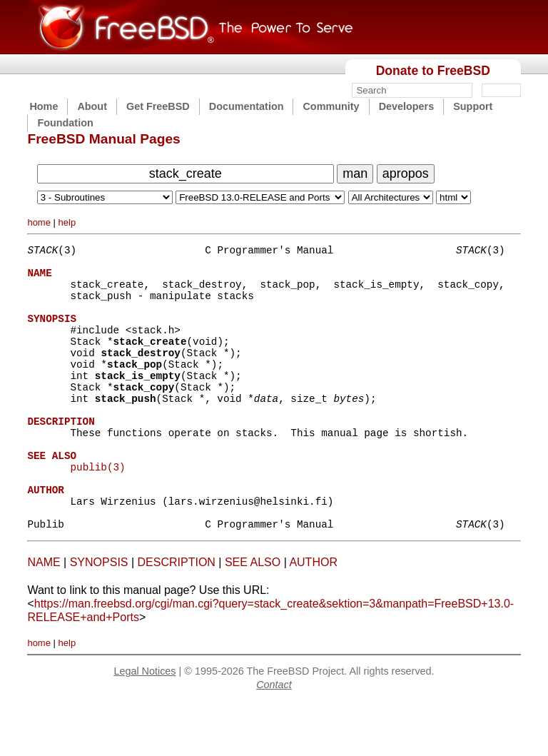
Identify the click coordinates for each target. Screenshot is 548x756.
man (355, 173)
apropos (406, 173)
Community (331, 106)
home (39, 222)
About (92, 106)
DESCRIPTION (177, 616)
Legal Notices (144, 725)
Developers (407, 106)
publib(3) (97, 509)
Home (44, 106)
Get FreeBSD (158, 106)
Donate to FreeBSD (433, 71)
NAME (44, 616)
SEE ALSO (253, 616)
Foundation (65, 123)
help (67, 222)
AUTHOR (313, 616)
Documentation (247, 106)
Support (473, 106)
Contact (274, 738)
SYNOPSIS (99, 616)
